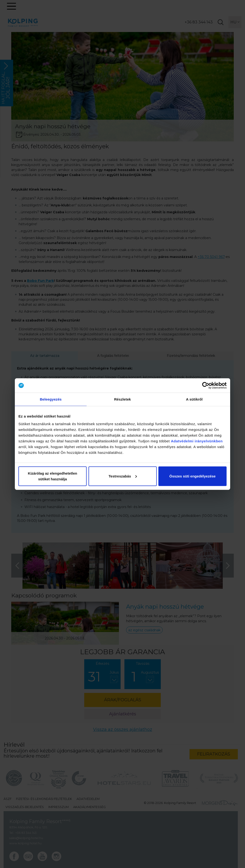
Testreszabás (123, 476)
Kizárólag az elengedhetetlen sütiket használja (53, 476)
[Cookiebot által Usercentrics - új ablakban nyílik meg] (206, 386)
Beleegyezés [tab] (51, 399)
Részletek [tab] (122, 399)
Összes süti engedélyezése (192, 476)
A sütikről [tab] (194, 399)
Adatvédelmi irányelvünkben (197, 441)
